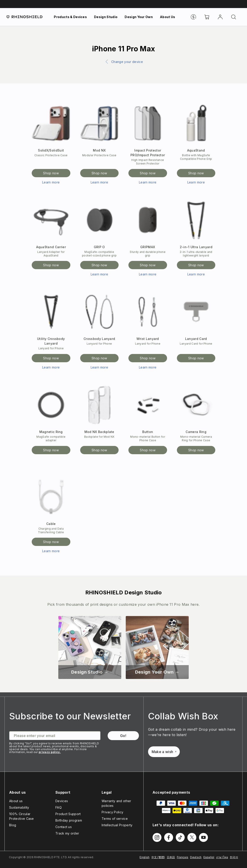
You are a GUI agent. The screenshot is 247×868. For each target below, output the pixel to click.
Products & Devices (70, 17)
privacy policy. (50, 752)
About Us (168, 17)
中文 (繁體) (158, 857)
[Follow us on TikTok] (180, 837)
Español (209, 857)
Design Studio (106, 17)
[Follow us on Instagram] (157, 837)
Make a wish (164, 752)
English (144, 857)
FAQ (59, 807)
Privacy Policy (112, 812)
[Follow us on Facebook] (169, 837)
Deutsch (196, 857)
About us (16, 801)
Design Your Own (139, 17)
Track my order (67, 833)
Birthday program (69, 820)
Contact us (64, 827)
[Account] (220, 17)
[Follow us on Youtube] (203, 837)
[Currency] (193, 17)
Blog (13, 825)
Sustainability (19, 807)
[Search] (234, 17)
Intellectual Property (117, 825)
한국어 (234, 857)
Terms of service (115, 819)
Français (183, 857)
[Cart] (207, 17)
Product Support (68, 814)
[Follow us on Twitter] (192, 837)
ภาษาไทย (222, 857)
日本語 (171, 857)
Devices (62, 801)
